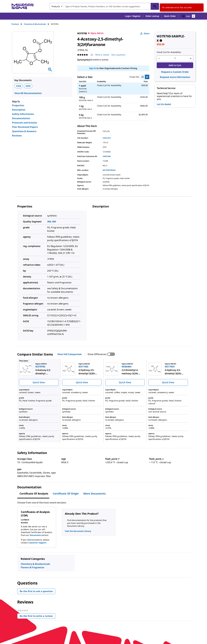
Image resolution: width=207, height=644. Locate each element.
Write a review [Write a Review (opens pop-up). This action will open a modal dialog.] (102, 55)
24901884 (107, 156)
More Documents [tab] (95, 493)
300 (49, 222)
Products (15, 24)
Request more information (175, 77)
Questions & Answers (24, 131)
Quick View (39, 382)
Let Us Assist (164, 104)
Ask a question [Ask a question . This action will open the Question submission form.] (118, 55)
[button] (133, 16)
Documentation (21, 118)
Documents (35, 535)
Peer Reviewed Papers (25, 127)
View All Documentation (28, 93)
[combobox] (104, 6)
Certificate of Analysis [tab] (34, 493)
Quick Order (170, 16)
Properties (18, 105)
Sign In (93, 68)
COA (19, 86)
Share (145, 33)
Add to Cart (175, 65)
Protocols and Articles (25, 123)
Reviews (17, 136)
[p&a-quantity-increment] (191, 58)
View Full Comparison (70, 354)
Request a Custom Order (175, 72)
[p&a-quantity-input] (175, 58)
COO (28, 86)
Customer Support (37, 543)
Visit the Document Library (78, 531)
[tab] (18, 24)
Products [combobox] (56, 6)
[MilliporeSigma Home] (23, 6)
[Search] (155, 6)
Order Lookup (152, 16)
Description (19, 110)
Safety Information (23, 114)
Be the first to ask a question (36, 591)
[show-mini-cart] (188, 16)
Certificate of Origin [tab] (66, 493)
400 (54, 222)
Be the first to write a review (37, 617)
